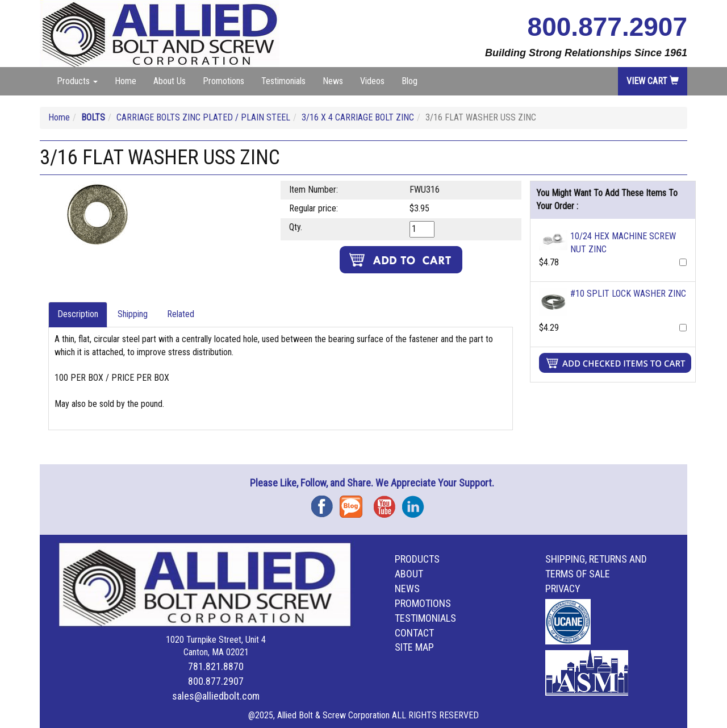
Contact (414, 633)
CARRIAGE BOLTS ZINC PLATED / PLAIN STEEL (203, 117)
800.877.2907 (607, 27)
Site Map (414, 647)
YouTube (388, 503)
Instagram (416, 503)
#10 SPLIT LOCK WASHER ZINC (628, 294)
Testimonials (283, 81)
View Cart (653, 81)
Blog (410, 81)
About (409, 574)
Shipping (133, 314)
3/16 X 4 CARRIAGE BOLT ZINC (358, 117)
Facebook (325, 503)
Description (78, 314)
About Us (170, 81)
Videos (372, 81)
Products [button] (77, 81)
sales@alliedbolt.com (216, 696)
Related (181, 314)
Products (417, 559)
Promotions (223, 81)
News (333, 81)
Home (126, 81)
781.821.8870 (216, 666)
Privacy (563, 588)
